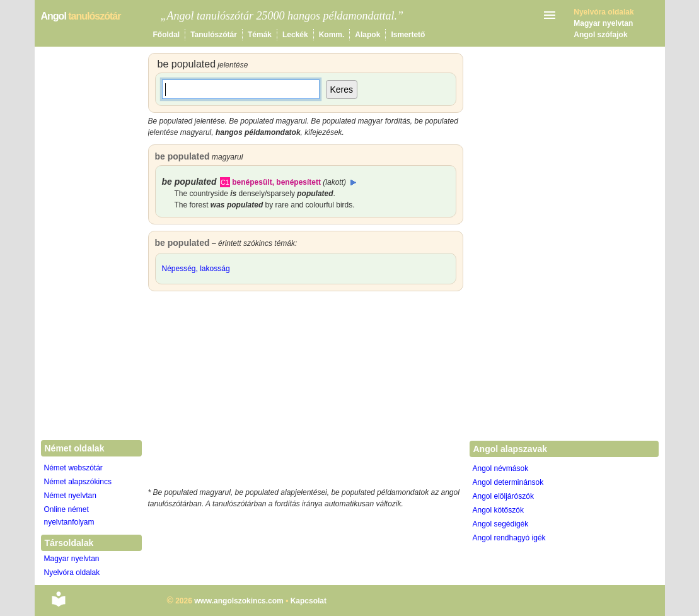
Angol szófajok (600, 35)
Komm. (332, 35)
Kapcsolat (309, 601)
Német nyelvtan (70, 496)
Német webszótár (73, 468)
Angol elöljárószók (503, 496)
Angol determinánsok (508, 482)
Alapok (367, 35)
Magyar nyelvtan (603, 23)
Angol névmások (501, 468)
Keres (342, 90)
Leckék (295, 35)
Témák (260, 35)
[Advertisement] (306, 392)
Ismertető (408, 35)
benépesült (252, 182)
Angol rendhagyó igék (509, 538)
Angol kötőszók (498, 510)
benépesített (298, 182)
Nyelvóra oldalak (72, 572)
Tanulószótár (214, 35)
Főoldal (167, 35)
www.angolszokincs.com (239, 601)
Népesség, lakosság (196, 269)
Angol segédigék (501, 524)
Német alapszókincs (78, 482)
